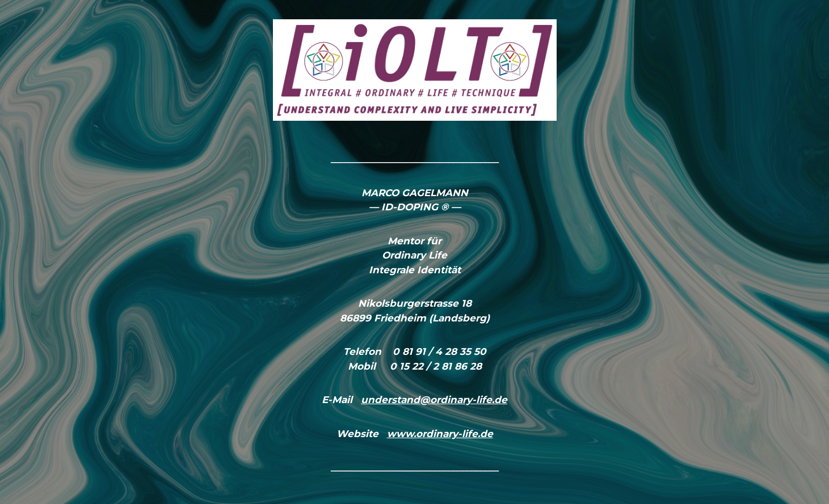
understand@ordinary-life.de (434, 400)
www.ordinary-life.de (440, 434)
